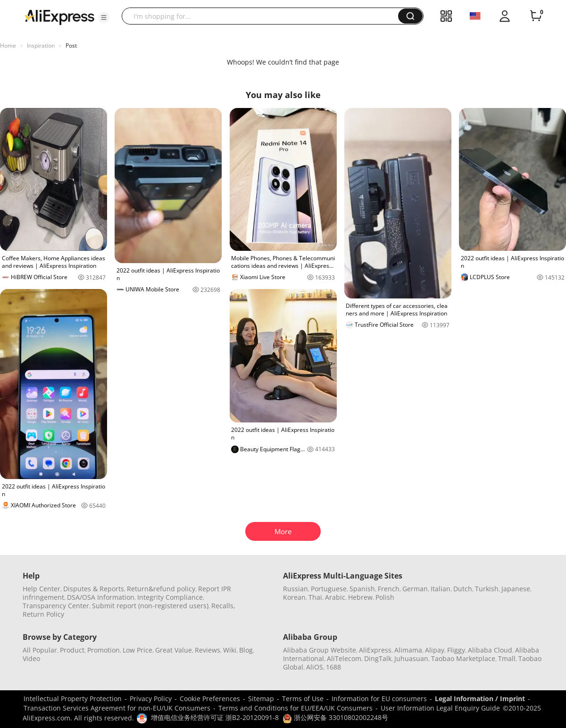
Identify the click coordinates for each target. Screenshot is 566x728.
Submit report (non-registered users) (150, 606)
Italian (441, 589)
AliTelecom (344, 658)
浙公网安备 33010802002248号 (335, 717)
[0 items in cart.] (536, 16)
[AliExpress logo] (59, 17)
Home (8, 45)
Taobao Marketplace (463, 658)
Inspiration (41, 45)
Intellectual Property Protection (73, 699)
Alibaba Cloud (490, 650)
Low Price (137, 650)
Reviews (208, 650)
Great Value (174, 650)
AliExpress (375, 650)
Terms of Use (303, 699)
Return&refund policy (161, 589)
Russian (295, 589)
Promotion (104, 650)
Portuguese (329, 589)
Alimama (408, 650)
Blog (246, 650)
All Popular (40, 650)
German (415, 589)
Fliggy (456, 650)
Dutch (463, 589)
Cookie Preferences (210, 699)
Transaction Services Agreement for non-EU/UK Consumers (117, 708)
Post (71, 45)
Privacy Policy (151, 699)
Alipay (435, 650)
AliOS (315, 667)
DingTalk (378, 658)
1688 (333, 667)
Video (31, 658)
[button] (104, 17)
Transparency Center (56, 606)
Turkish (487, 589)
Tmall (507, 658)
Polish (385, 597)
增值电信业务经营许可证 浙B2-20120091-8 (215, 717)
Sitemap (261, 699)
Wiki (230, 650)
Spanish (362, 589)
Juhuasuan (411, 658)
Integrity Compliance (170, 597)
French (389, 589)
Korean (294, 597)
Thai (315, 597)
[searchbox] (263, 16)
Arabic (335, 597)
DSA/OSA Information (101, 597)
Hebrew (360, 597)
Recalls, (223, 606)
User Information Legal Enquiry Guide (440, 708)
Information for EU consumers (379, 699)
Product (72, 650)
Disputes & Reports (94, 589)
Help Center (42, 589)
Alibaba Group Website (320, 650)
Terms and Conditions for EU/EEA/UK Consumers (295, 708)
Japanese (516, 589)
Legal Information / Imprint (480, 699)
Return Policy (43, 614)
